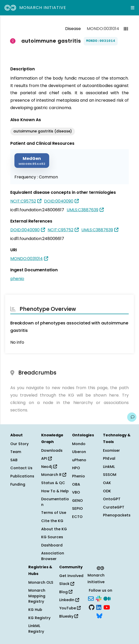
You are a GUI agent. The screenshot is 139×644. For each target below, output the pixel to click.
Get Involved (71, 576)
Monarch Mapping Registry (37, 596)
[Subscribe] (91, 598)
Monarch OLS (41, 582)
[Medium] (107, 598)
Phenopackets (117, 515)
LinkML (109, 467)
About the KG (54, 529)
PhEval (109, 458)
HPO (76, 468)
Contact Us (21, 468)
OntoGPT (112, 499)
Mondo (79, 444)
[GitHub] (92, 607)
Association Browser (53, 556)
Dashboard (52, 545)
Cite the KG (52, 521)
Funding (18, 484)
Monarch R (54, 475)
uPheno (79, 460)
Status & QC (53, 483)
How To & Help (55, 491)
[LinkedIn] (99, 607)
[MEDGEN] (32, 161)
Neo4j (49, 467)
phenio (17, 279)
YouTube (70, 608)
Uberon (79, 452)
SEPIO (77, 508)
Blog (66, 592)
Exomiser (111, 450)
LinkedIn (69, 600)
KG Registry (39, 618)
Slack (67, 584)
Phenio (79, 476)
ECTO (77, 517)
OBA (76, 484)
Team (16, 452)
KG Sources (52, 537)
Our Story (19, 444)
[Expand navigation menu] (133, 8)
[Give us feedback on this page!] (132, 417)
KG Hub (35, 610)
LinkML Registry (36, 629)
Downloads (52, 450)
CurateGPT (114, 507)
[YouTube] (107, 607)
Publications (22, 476)
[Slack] (99, 598)
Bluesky (69, 616)
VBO (76, 492)
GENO (77, 501)
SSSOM (110, 475)
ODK (107, 491)
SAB (14, 460)
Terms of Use (54, 513)
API (46, 458)
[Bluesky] (99, 616)
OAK (107, 483)
